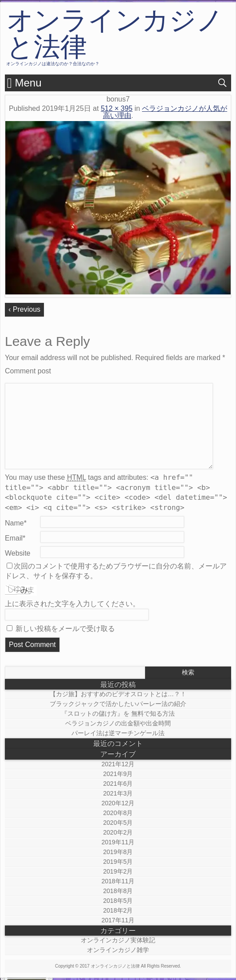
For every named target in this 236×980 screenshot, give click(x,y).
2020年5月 (118, 823)
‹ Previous (24, 309)
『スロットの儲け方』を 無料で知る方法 (118, 713)
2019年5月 (118, 862)
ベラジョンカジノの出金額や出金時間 (118, 723)
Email (15, 538)
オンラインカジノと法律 (115, 34)
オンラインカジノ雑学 (118, 950)
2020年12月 (118, 803)
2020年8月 (118, 813)
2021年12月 (118, 764)
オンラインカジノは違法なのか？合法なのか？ (53, 64)
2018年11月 (118, 881)
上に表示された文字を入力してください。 (72, 604)
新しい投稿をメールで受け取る (65, 629)
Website (18, 553)
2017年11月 (118, 920)
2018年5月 (118, 901)
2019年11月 (118, 842)
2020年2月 (118, 832)
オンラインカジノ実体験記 (118, 940)
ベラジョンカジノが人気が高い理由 (165, 112)
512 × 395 (117, 108)
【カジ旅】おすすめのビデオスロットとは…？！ (118, 694)
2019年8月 (118, 852)
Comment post (28, 371)
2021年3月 (118, 793)
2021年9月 (118, 774)
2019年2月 (118, 871)
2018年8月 (118, 891)
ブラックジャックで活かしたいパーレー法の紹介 (118, 704)
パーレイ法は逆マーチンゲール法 (118, 733)
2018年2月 (118, 910)
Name (16, 523)
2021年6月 (118, 784)
